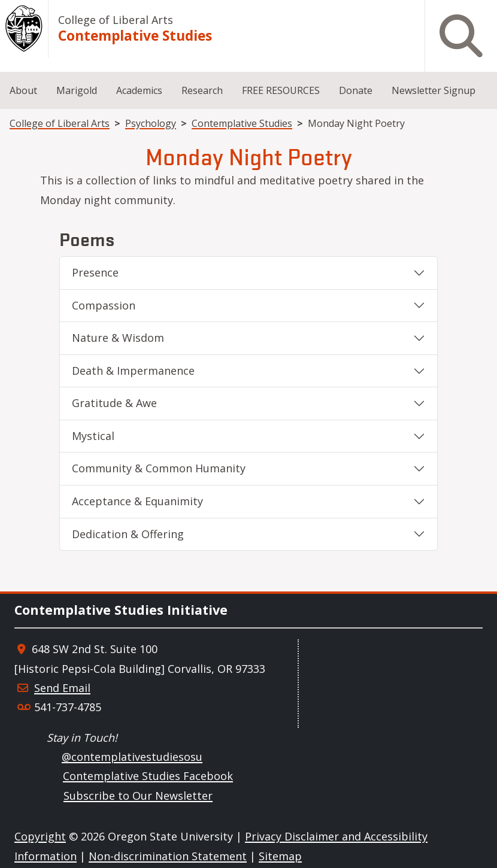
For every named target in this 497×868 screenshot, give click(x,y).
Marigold (77, 90)
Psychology (151, 123)
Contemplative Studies (135, 36)
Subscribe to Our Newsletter (138, 796)
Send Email (62, 688)
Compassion (104, 305)
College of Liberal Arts (116, 20)
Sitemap (280, 856)
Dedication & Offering (128, 534)
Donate (356, 90)
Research (202, 90)
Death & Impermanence (133, 371)
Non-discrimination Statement (168, 856)
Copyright (40, 836)
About (23, 90)
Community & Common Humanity (159, 468)
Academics (139, 90)
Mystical (93, 436)
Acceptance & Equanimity (137, 501)
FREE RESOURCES (281, 90)
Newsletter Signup (434, 90)
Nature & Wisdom (118, 338)
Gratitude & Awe (114, 403)
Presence (95, 272)
